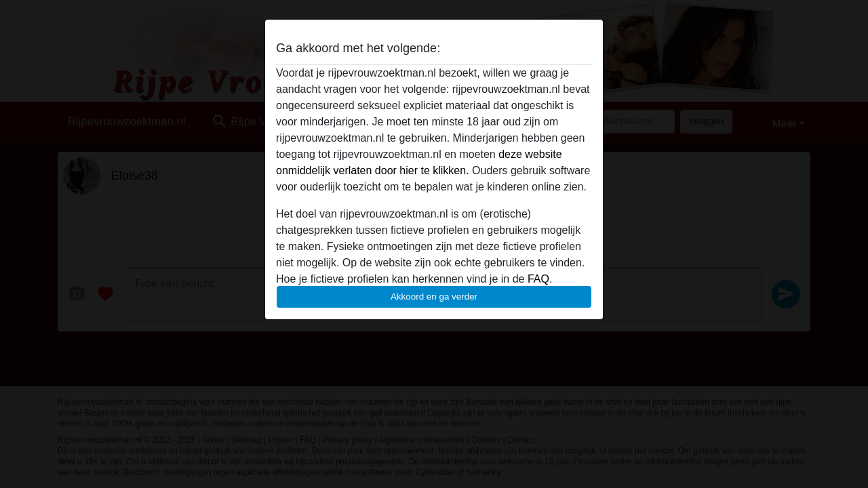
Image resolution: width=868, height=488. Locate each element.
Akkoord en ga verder (434, 297)
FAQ (538, 279)
